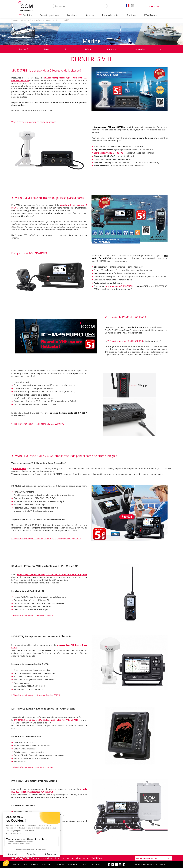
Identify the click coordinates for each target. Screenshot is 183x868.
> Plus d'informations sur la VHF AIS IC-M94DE (32, 615)
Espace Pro (154, 6)
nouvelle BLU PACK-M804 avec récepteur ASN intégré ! (49, 791)
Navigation (113, 49)
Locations (72, 15)
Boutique (131, 15)
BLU (67, 49)
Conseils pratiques (49, 15)
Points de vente (110, 15)
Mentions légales (20, 865)
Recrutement (73, 865)
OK (168, 858)
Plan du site (47, 865)
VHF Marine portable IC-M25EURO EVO (125, 341)
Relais (88, 49)
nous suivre (96, 865)
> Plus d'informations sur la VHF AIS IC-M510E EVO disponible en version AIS (46, 539)
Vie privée (34, 865)
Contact (85, 865)
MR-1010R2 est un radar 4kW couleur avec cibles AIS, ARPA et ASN (46, 720)
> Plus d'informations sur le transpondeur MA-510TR (36, 695)
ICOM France (151, 15)
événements (60, 865)
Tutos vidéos (139, 49)
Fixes (47, 49)
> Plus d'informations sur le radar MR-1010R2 (32, 767)
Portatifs (24, 49)
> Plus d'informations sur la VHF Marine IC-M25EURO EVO (38, 424)
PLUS (162, 50)
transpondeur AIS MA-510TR (119, 286)
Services (90, 15)
